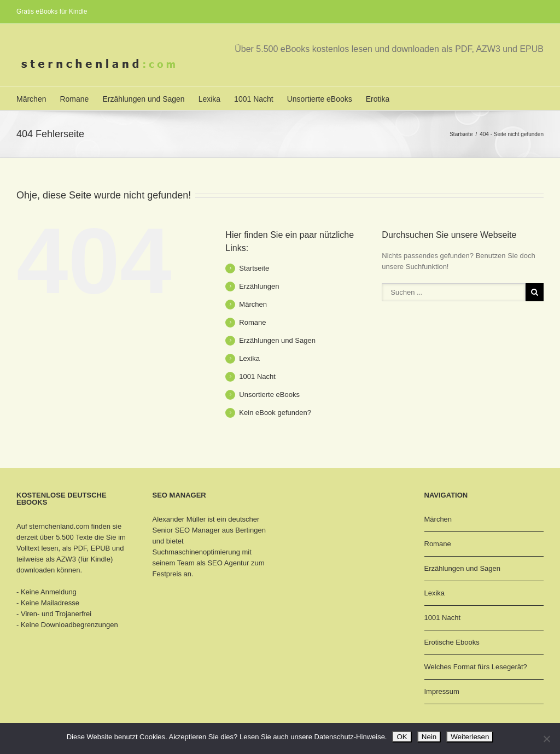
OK (402, 737)
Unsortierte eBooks (320, 99)
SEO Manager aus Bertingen (220, 530)
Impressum (442, 691)
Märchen (31, 99)
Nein (429, 737)
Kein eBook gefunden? (275, 413)
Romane (74, 99)
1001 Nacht (254, 99)
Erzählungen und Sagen (143, 99)
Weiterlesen (470, 737)
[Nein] (546, 739)
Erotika (378, 99)
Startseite (461, 134)
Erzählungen (259, 286)
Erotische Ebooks (452, 642)
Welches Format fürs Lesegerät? (476, 667)
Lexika (209, 99)
